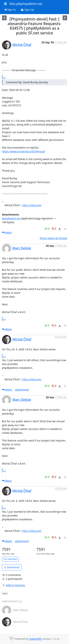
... (4, 77)
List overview (10, 559)
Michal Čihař (22, 45)
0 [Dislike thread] (54, 229)
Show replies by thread (53, 238)
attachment (22, 390)
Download (12, 567)
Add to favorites (14, 585)
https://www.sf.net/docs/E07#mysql (23, 151)
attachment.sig (11, 218)
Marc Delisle (22, 248)
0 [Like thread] (47, 229)
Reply (7, 232)
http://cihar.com (32, 205)
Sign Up (27, 10)
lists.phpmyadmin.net (26, 4)
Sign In (10, 10)
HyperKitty (35, 639)
